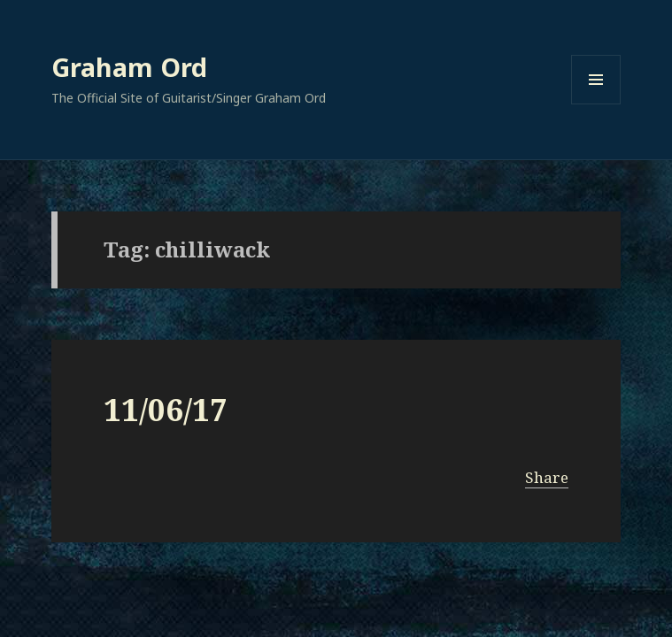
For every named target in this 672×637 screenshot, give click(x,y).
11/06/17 (166, 409)
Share (547, 477)
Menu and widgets (596, 104)
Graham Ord (129, 67)
